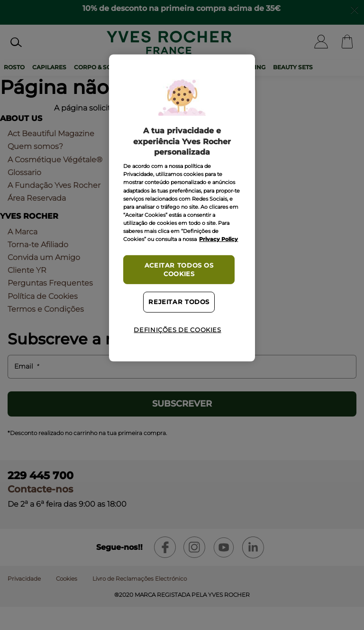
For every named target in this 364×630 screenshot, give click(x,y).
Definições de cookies (177, 330)
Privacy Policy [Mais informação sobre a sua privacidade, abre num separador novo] (218, 239)
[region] (182, 208)
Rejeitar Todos (179, 302)
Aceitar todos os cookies (179, 270)
